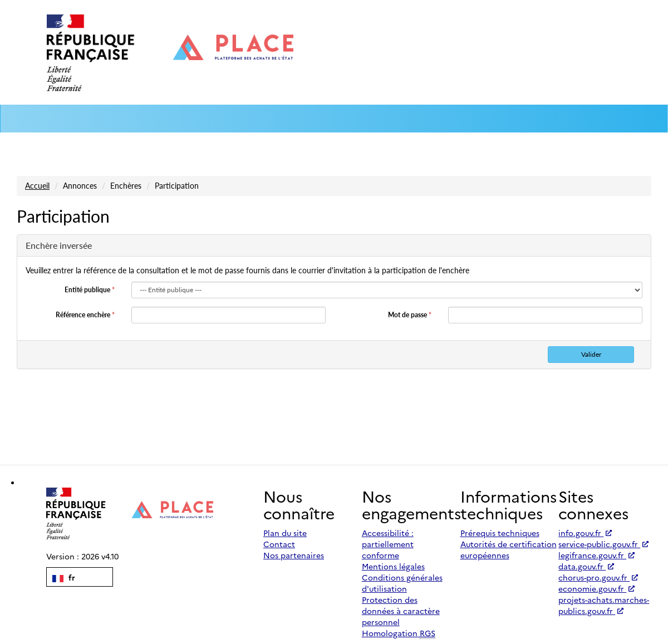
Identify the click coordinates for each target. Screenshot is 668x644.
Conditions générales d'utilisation (402, 583)
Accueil (37, 186)
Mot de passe (410, 315)
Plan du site (285, 533)
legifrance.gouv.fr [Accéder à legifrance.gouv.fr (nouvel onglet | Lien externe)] (596, 555)
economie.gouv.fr (596, 588)
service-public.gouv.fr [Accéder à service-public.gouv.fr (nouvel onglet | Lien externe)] (603, 544)
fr (64, 577)
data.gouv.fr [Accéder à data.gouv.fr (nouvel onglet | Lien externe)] (586, 566)
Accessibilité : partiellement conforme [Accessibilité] (388, 544)
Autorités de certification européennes (509, 549)
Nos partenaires (294, 555)
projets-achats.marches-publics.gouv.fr (604, 605)
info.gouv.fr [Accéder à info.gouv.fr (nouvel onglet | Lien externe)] (585, 533)
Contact (279, 544)
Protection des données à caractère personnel (401, 611)
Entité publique (90, 290)
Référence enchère (85, 315)
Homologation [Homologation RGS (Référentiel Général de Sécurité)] (399, 633)
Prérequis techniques (500, 533)
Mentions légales (393, 566)
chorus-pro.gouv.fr (598, 577)
